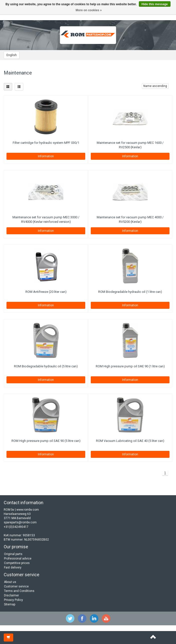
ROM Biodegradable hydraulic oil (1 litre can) (130, 292)
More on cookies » (89, 10)
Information (46, 156)
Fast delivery (13, 567)
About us (10, 582)
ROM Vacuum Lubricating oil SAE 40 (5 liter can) (130, 441)
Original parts (13, 554)
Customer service (16, 586)
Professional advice (18, 559)
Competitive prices (17, 563)
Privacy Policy (13, 600)
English (12, 55)
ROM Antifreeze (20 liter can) (46, 292)
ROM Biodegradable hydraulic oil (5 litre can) (46, 366)
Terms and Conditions (19, 591)
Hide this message (155, 4)
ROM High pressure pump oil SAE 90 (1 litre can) (130, 366)
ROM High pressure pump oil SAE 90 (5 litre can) (46, 441)
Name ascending (155, 86)
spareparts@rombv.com (20, 522)
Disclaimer (11, 595)
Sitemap (10, 604)
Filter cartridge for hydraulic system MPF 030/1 (46, 143)
